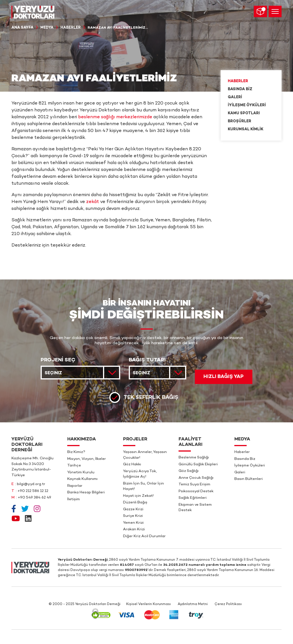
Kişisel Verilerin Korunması (149, 604)
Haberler (71, 28)
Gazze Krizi (133, 509)
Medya (47, 28)
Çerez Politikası (228, 604)
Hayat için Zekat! (138, 496)
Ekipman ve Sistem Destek (195, 508)
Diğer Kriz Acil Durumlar (144, 536)
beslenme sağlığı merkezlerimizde (115, 117)
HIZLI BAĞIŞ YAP (223, 377)
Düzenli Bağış (135, 503)
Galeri (235, 97)
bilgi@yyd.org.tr (31, 484)
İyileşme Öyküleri (247, 105)
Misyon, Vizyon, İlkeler (87, 459)
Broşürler (239, 121)
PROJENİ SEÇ (58, 360)
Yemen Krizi (133, 523)
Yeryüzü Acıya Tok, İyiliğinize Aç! (140, 474)
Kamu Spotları (244, 113)
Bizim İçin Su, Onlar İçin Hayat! (143, 487)
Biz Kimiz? (76, 452)
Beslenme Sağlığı (194, 458)
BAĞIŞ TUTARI (147, 360)
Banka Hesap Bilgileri (86, 493)
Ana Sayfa (22, 28)
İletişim (74, 499)
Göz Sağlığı (189, 471)
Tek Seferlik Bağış (151, 398)
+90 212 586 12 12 (33, 491)
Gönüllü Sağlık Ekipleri (198, 464)
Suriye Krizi (133, 516)
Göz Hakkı (132, 464)
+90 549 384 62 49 (34, 498)
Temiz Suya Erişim (194, 485)
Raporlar (75, 486)
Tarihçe (74, 466)
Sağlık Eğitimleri (193, 498)
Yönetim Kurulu (81, 472)
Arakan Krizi (134, 529)
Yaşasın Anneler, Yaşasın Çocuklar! (145, 455)
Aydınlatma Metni (193, 604)
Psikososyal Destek (196, 491)
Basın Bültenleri (249, 479)
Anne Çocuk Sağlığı (196, 478)
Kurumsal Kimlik (246, 129)
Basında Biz (240, 89)
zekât (93, 202)
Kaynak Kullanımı (82, 479)
